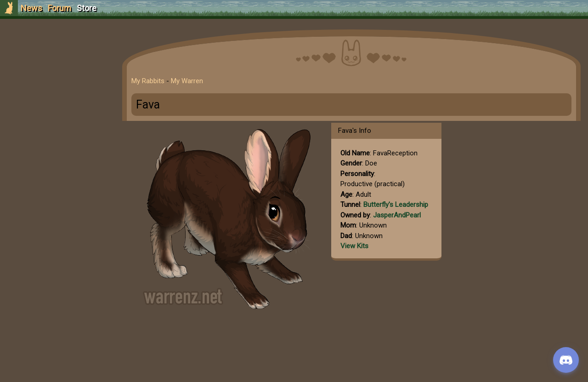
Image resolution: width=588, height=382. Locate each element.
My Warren (187, 81)
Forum (59, 8)
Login (56, 76)
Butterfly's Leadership (396, 205)
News (31, 8)
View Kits (354, 246)
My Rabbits (148, 81)
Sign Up (56, 59)
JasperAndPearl (397, 215)
